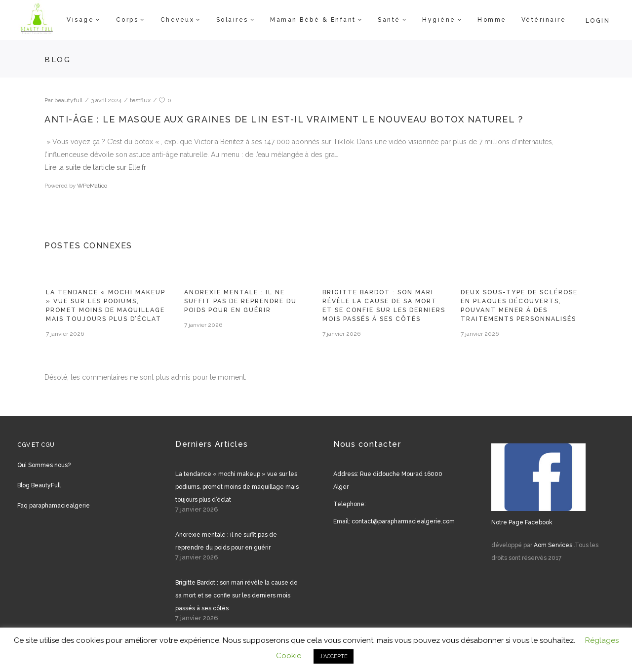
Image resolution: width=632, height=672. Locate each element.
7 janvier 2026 (65, 334)
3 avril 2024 (106, 100)
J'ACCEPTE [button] (334, 656)
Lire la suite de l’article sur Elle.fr (95, 167)
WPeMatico (92, 186)
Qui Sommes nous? (44, 465)
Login (598, 21)
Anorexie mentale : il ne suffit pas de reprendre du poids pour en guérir (240, 301)
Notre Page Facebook (522, 522)
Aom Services (553, 545)
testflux (140, 100)
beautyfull (68, 100)
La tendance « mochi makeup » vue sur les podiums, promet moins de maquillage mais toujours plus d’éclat (237, 487)
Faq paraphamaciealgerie (54, 506)
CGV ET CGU (36, 445)
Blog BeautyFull (39, 485)
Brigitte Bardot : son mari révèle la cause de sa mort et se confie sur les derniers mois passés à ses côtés (237, 595)
